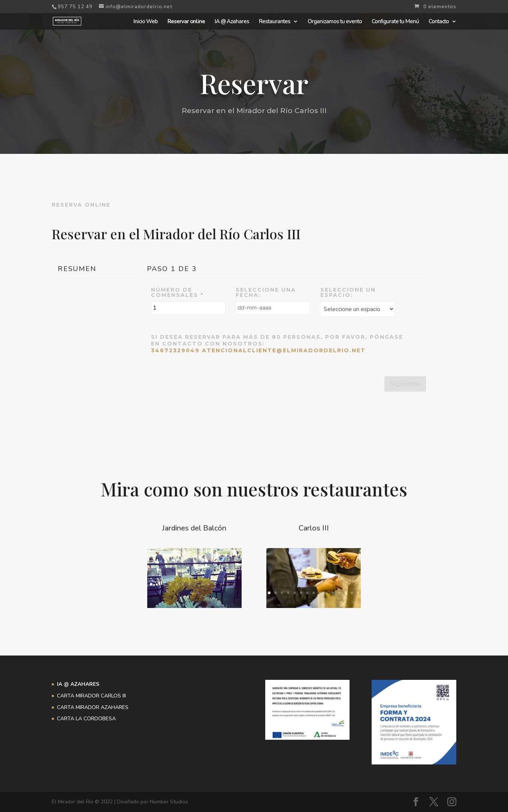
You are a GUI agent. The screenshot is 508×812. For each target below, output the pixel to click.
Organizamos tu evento (335, 22)
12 (221, 584)
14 (352, 593)
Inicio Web (146, 22)
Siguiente (405, 384)
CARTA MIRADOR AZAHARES (93, 707)
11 (215, 584)
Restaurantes (275, 22)
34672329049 (175, 350)
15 (191, 593)
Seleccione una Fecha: (266, 292)
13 (228, 584)
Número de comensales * (177, 292)
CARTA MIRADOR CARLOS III (91, 696)
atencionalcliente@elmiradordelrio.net (284, 350)
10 (208, 584)
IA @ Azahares (232, 22)
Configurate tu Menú (395, 22)
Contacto (439, 22)
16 (198, 593)
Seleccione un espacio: (348, 292)
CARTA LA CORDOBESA (86, 719)
